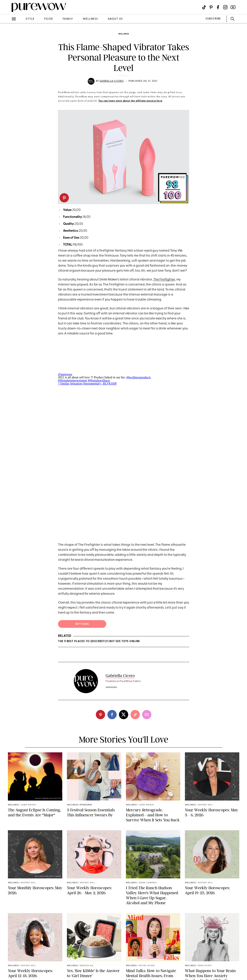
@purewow (65, 374)
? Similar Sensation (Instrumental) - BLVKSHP (87, 383)
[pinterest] (64, 198)
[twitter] (124, 715)
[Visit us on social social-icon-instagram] (225, 7)
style (30, 19)
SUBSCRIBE (213, 19)
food (49, 19)
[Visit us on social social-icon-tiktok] (204, 7)
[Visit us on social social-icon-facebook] (218, 7)
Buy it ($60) (82, 624)
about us (115, 19)
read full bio (111, 687)
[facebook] (112, 715)
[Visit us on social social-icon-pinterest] (211, 7)
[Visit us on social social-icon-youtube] (233, 7)
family (68, 19)
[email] (147, 715)
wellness (90, 19)
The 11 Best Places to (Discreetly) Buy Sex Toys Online (99, 641)
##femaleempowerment (73, 380)
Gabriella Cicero (112, 81)
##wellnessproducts (139, 377)
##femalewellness (99, 380)
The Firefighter (164, 280)
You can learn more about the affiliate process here (130, 101)
